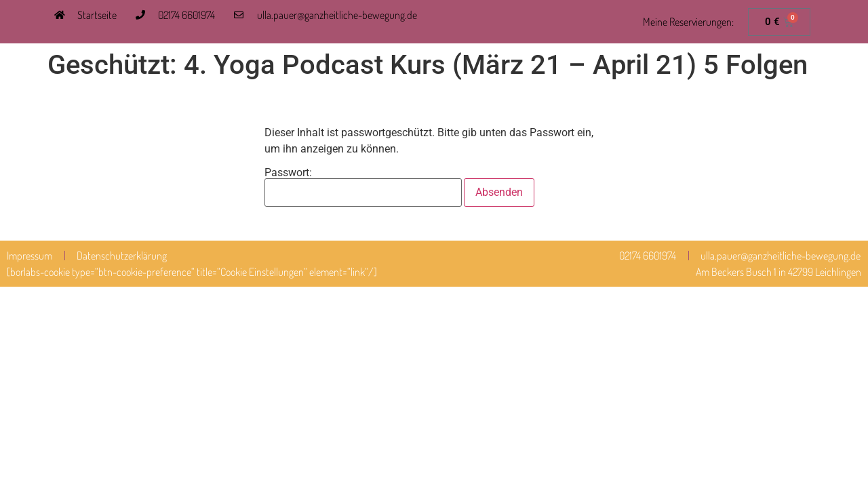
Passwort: (363, 187)
